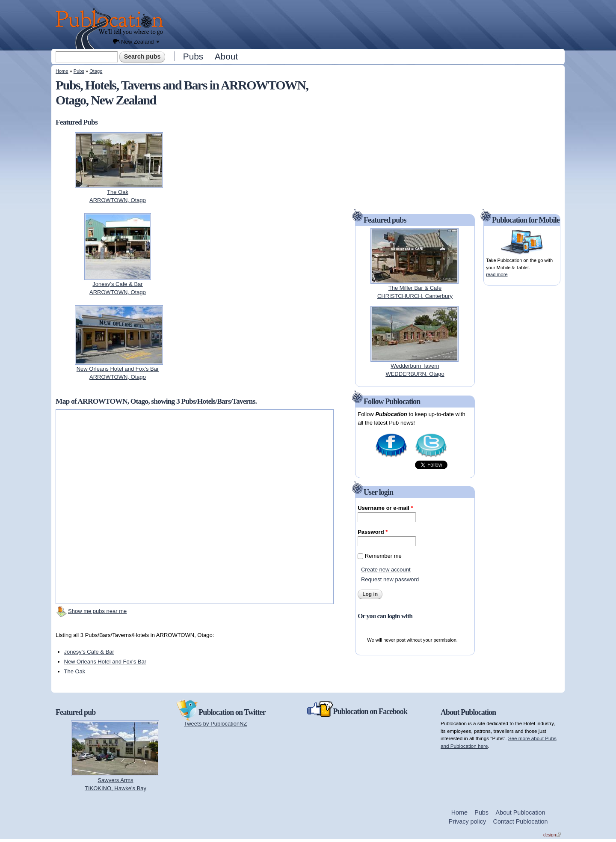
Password (373, 532)
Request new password (390, 579)
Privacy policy (467, 821)
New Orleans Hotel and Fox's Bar (105, 662)
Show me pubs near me (97, 611)
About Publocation (520, 812)
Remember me (383, 556)
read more (497, 274)
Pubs (193, 56)
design (552, 835)
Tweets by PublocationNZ (215, 724)
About (226, 56)
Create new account (386, 570)
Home (62, 71)
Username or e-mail (385, 508)
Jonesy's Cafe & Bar (89, 652)
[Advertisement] (366, 24)
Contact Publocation (521, 821)
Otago (96, 71)
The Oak (75, 671)
